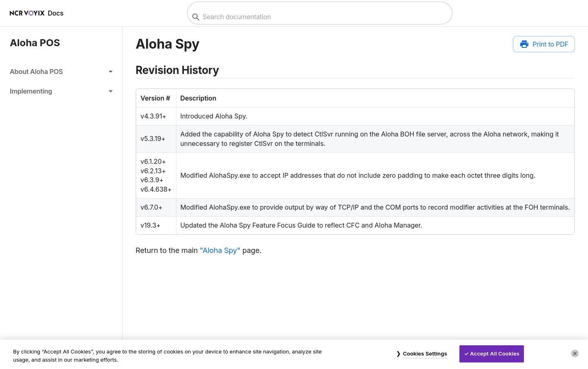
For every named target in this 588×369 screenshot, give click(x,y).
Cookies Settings (425, 353)
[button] (61, 72)
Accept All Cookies (495, 353)
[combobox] (319, 17)
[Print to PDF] (544, 44)
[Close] (575, 353)
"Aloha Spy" (220, 250)
